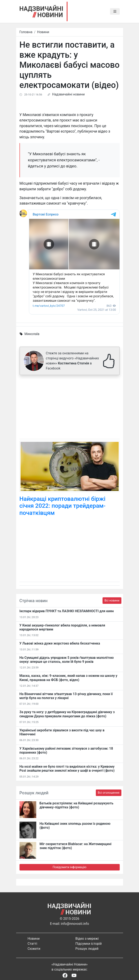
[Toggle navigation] (115, 12)
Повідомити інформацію (69, 867)
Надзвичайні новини (68, 94)
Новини (43, 32)
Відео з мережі (87, 939)
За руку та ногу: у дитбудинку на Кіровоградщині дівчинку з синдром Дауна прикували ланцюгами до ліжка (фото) (67, 714)
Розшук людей (87, 949)
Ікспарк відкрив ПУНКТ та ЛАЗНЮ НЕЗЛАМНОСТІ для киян (67, 611)
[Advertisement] (70, 408)
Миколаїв (32, 334)
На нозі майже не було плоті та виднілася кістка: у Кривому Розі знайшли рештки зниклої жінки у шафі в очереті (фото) (67, 769)
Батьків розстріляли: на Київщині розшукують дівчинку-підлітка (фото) (77, 805)
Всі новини (112, 600)
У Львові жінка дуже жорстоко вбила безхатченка (60, 643)
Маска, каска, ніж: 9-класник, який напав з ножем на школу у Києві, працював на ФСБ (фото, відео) (68, 678)
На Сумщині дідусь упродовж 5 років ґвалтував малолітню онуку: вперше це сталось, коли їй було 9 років (67, 660)
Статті (32, 944)
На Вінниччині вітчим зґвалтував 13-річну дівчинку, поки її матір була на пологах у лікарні (66, 696)
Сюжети (34, 949)
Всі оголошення (108, 793)
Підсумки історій (89, 944)
